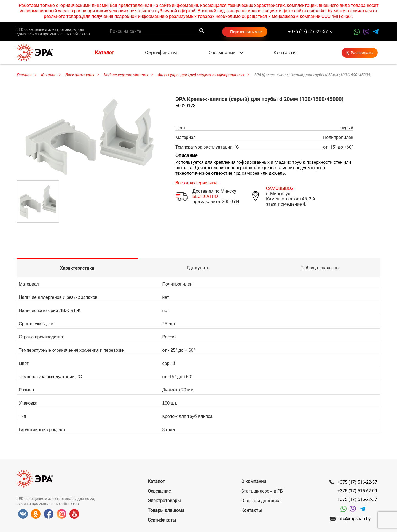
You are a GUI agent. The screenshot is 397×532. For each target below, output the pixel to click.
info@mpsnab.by (354, 519)
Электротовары (164, 501)
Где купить (198, 268)
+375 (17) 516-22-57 (308, 32)
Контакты (285, 53)
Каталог (104, 53)
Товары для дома (166, 510)
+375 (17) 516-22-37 (357, 499)
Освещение (159, 491)
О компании (222, 53)
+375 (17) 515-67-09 (357, 491)
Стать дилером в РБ (262, 491)
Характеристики (77, 268)
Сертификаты (161, 53)
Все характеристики (196, 183)
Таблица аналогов (320, 268)
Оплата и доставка (261, 501)
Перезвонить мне (246, 32)
